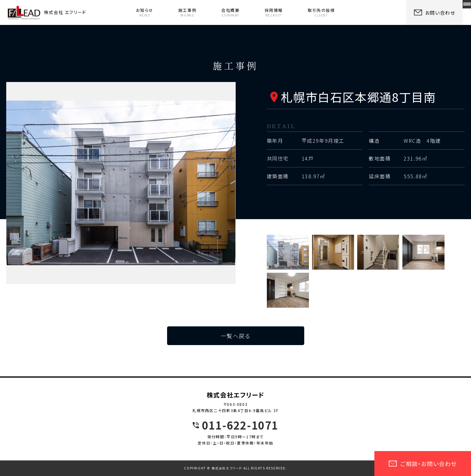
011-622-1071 (240, 425)
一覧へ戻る (236, 336)
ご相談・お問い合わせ (423, 464)
